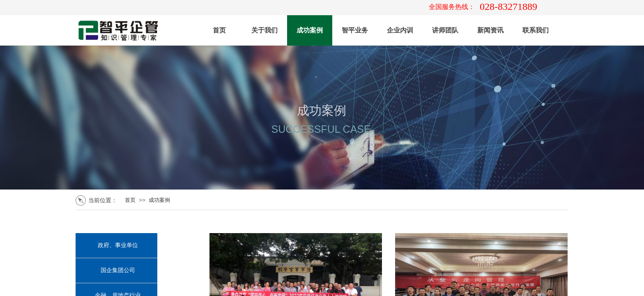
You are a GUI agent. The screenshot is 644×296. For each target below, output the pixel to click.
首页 (219, 30)
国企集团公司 (118, 270)
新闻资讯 (490, 30)
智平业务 (355, 30)
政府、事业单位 (118, 245)
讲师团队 (445, 30)
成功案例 (310, 30)
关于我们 (264, 30)
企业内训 (400, 30)
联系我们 (536, 30)
